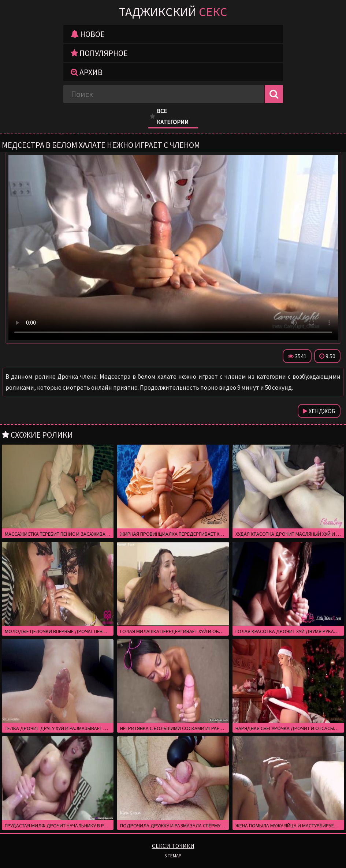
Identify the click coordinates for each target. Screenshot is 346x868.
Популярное (99, 53)
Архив (87, 72)
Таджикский (173, 12)
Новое (88, 34)
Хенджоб (319, 411)
